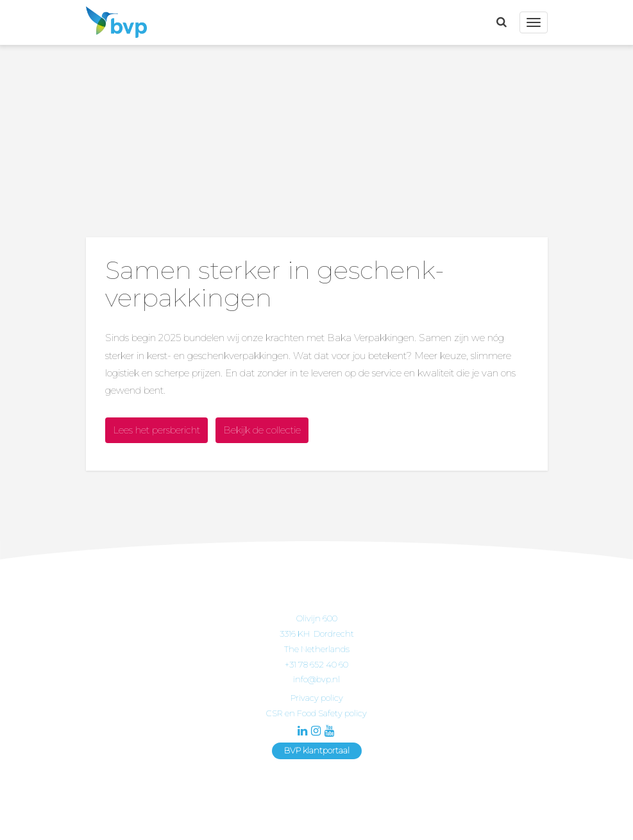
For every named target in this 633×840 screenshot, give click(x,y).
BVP (113, 22)
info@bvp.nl (316, 679)
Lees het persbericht (156, 430)
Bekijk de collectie (262, 430)
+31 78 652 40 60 (316, 664)
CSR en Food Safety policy (316, 713)
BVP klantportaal (317, 750)
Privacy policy (317, 698)
